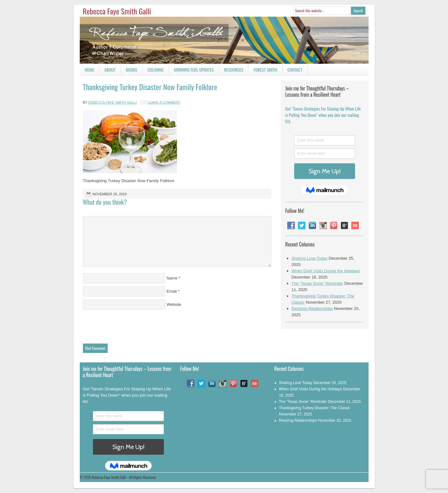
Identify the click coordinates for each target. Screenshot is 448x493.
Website (174, 304)
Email (172, 291)
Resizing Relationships (312, 309)
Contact (292, 71)
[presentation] (131, 325)
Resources (234, 70)
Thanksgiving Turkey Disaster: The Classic (315, 408)
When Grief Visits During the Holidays (326, 271)
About (110, 70)
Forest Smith (265, 70)
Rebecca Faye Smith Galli (117, 11)
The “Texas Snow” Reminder (318, 283)
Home (89, 70)
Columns (153, 71)
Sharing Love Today (310, 258)
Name (172, 278)
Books (129, 71)
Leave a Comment (164, 102)
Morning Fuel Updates (191, 71)
